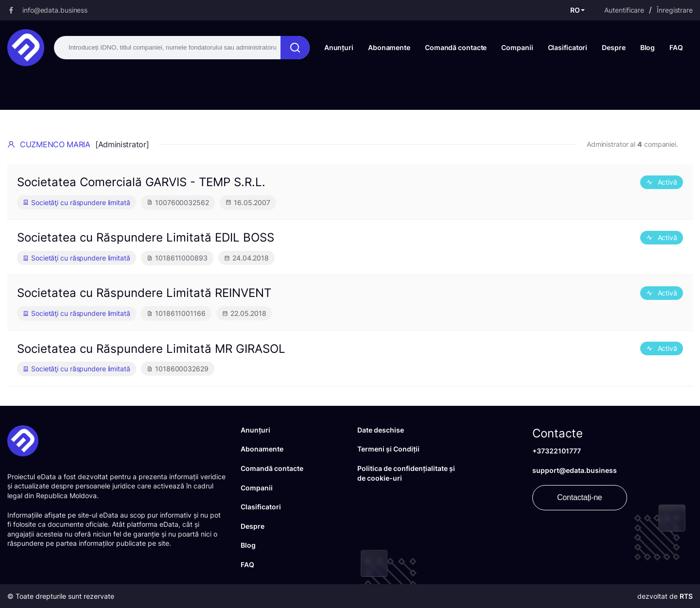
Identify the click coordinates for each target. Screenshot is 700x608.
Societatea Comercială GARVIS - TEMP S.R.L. (141, 182)
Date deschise (381, 430)
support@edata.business (575, 470)
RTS (686, 596)
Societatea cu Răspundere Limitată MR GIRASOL (151, 349)
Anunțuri (339, 47)
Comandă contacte (456, 47)
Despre (613, 47)
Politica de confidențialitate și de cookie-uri (406, 473)
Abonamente (389, 47)
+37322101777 (557, 451)
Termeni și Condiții (388, 449)
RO (575, 10)
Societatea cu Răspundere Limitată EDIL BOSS (146, 237)
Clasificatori (568, 47)
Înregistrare (675, 10)
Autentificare (624, 10)
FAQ (676, 47)
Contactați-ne (580, 497)
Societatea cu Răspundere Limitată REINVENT (144, 293)
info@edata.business (55, 10)
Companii (517, 47)
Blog (648, 47)
